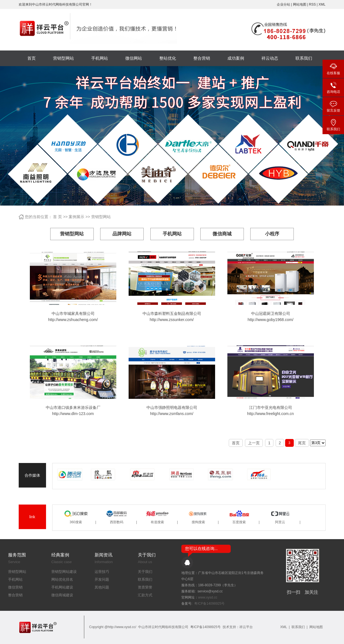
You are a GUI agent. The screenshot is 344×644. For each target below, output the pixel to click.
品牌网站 (122, 234)
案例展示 (76, 217)
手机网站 (100, 58)
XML (322, 4)
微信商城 (222, 234)
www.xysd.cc (208, 597)
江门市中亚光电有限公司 (271, 407)
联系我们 (304, 58)
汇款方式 (145, 595)
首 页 (57, 217)
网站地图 (300, 4)
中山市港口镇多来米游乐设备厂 (73, 407)
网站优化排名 (62, 579)
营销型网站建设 (64, 572)
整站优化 (168, 58)
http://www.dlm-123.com (73, 414)
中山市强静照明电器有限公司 (172, 407)
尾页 (302, 443)
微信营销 (15, 587)
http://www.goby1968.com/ (270, 320)
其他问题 (102, 587)
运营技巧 (102, 572)
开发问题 (102, 579)
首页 (32, 58)
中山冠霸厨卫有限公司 (271, 313)
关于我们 (145, 572)
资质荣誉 (145, 587)
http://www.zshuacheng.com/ (73, 320)
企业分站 (283, 4)
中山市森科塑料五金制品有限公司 (172, 313)
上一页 (254, 443)
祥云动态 (270, 58)
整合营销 (202, 58)
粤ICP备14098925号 (209, 604)
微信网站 (134, 58)
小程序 (272, 234)
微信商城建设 (62, 595)
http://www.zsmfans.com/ (172, 414)
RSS (312, 4)
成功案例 (236, 58)
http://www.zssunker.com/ (172, 320)
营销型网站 (63, 58)
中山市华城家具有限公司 (73, 313)
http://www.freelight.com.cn (270, 414)
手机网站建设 (62, 587)
